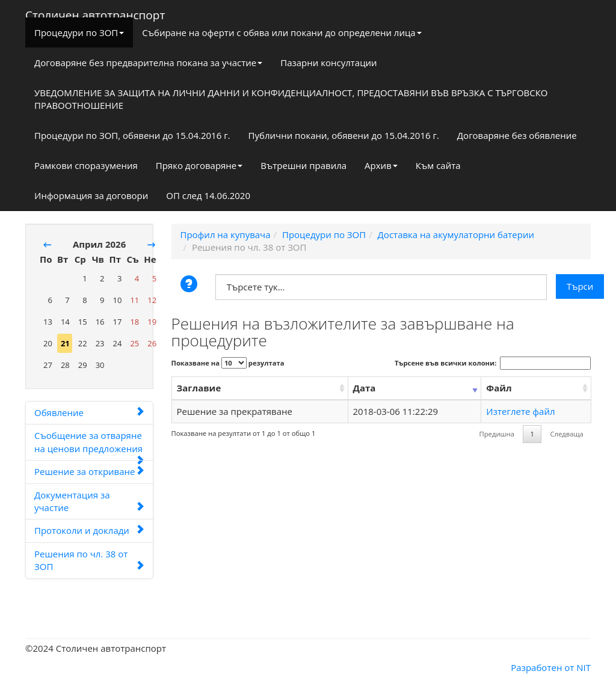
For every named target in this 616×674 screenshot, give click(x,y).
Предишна (497, 434)
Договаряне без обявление (517, 135)
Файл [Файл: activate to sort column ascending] (499, 388)
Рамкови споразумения (86, 165)
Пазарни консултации (328, 63)
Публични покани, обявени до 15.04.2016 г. (344, 135)
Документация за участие (89, 501)
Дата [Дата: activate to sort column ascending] (365, 388)
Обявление (89, 412)
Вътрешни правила (303, 165)
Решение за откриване (89, 471)
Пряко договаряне (199, 165)
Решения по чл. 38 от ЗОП (89, 560)
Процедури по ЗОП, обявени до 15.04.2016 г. (132, 135)
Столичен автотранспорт (95, 13)
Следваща (566, 434)
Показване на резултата (228, 363)
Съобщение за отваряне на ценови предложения (89, 445)
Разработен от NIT (551, 667)
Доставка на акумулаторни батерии (456, 234)
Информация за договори (91, 195)
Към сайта (438, 165)
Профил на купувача (226, 234)
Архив (381, 165)
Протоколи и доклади (89, 530)
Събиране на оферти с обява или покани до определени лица (282, 32)
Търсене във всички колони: (493, 363)
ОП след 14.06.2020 (208, 195)
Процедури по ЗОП (79, 32)
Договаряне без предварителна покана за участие (148, 63)
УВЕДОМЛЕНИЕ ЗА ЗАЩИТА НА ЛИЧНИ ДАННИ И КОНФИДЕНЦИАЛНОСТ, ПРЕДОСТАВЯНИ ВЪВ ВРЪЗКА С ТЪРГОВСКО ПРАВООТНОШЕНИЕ (291, 99)
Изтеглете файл (520, 411)
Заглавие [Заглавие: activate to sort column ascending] (199, 388)
